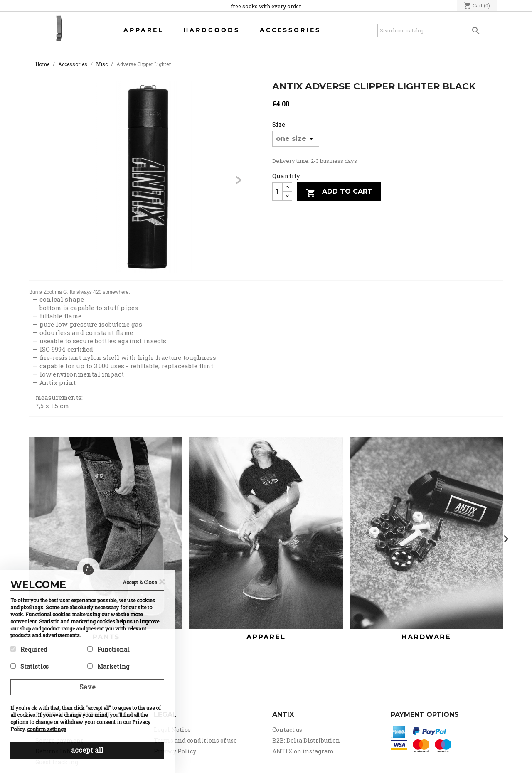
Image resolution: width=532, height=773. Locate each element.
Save (87, 687)
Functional (108, 649)
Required (29, 649)
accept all (87, 750)
